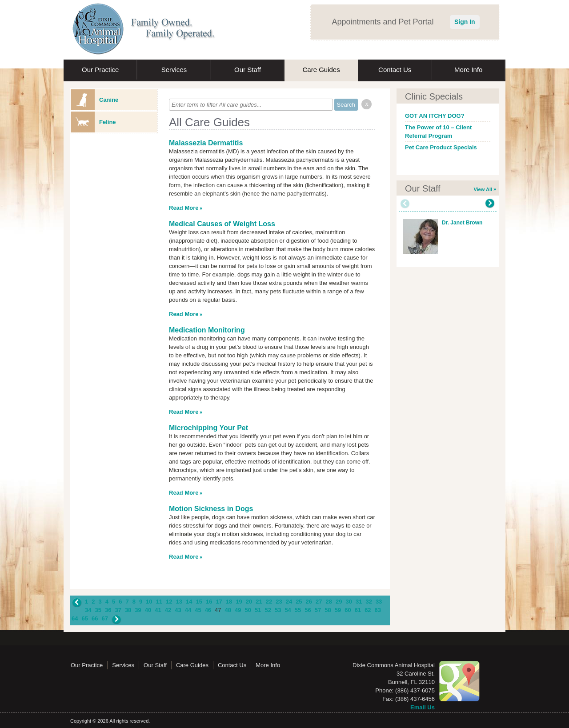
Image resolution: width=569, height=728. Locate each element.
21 (259, 602)
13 (179, 602)
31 (359, 602)
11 (159, 602)
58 (328, 610)
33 (379, 602)
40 (148, 610)
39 (138, 610)
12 (169, 602)
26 (309, 602)
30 (349, 602)
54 (288, 610)
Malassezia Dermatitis (206, 143)
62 (368, 610)
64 (75, 618)
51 (258, 610)
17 (219, 602)
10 (149, 602)
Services (174, 70)
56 (308, 610)
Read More (184, 208)
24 (289, 602)
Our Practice (100, 70)
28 (329, 602)
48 (228, 610)
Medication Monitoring (207, 330)
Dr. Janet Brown (462, 223)
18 (229, 602)
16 (209, 602)
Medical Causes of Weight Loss (222, 224)
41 (158, 610)
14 (189, 602)
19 (239, 602)
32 (369, 602)
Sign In (465, 22)
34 (88, 610)
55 (298, 610)
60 (348, 610)
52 (268, 610)
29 (339, 602)
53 (278, 610)
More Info (468, 70)
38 (128, 610)
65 (84, 618)
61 (358, 610)
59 (338, 610)
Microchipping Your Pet (208, 428)
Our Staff (248, 70)
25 (299, 602)
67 (104, 618)
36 (108, 610)
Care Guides (321, 70)
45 (198, 610)
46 (208, 610)
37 (118, 610)
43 (178, 610)
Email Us (423, 707)
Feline (93, 122)
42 (168, 610)
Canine (94, 100)
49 (238, 610)
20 (249, 602)
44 (188, 610)
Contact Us (395, 70)
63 (378, 610)
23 (279, 602)
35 (98, 610)
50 (248, 610)
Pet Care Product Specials (441, 147)
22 (269, 602)
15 (199, 602)
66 (95, 618)
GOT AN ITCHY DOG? (435, 116)
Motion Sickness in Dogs (211, 509)
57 (318, 610)
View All (483, 189)
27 (319, 602)
